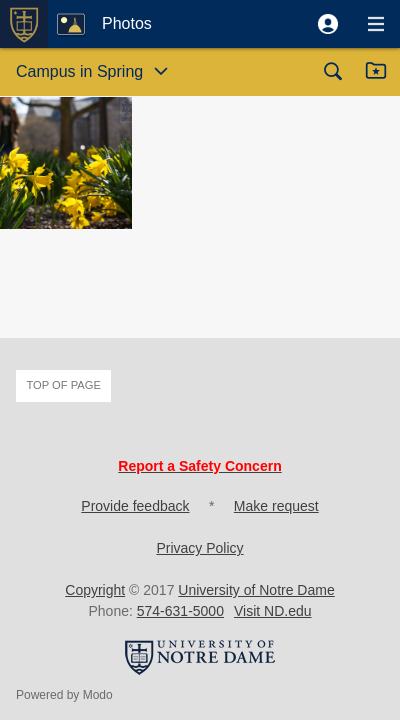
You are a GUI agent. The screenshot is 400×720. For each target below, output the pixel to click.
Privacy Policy (199, 548)
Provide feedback (135, 506)
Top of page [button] (63, 385)
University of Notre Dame (256, 590)
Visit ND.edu (273, 611)
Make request (276, 506)
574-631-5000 (180, 611)
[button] (328, 24)
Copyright (95, 590)
